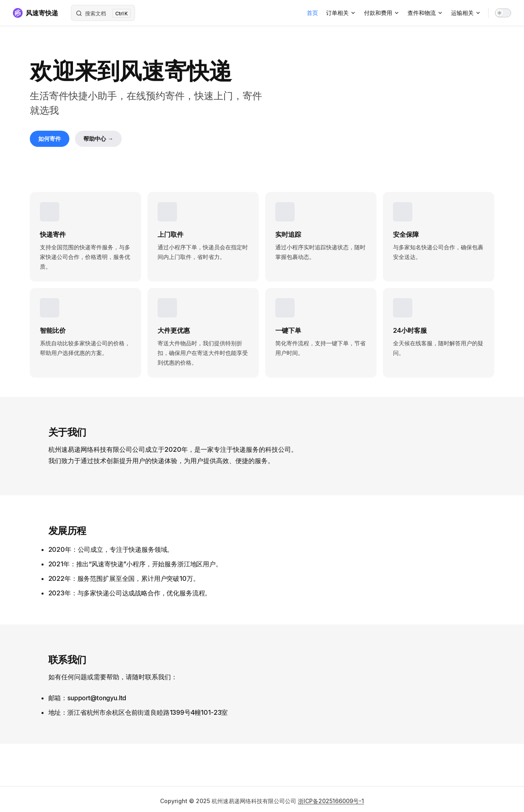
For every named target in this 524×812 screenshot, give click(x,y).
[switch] (503, 13)
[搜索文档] (103, 13)
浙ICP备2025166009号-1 (331, 801)
